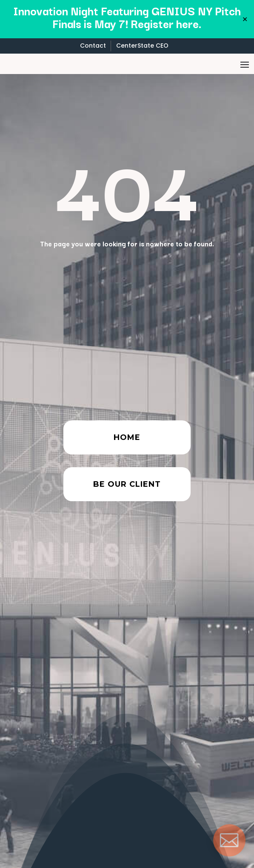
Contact (93, 46)
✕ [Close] (245, 19)
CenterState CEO (142, 46)
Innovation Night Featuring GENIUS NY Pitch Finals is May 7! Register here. (127, 17)
